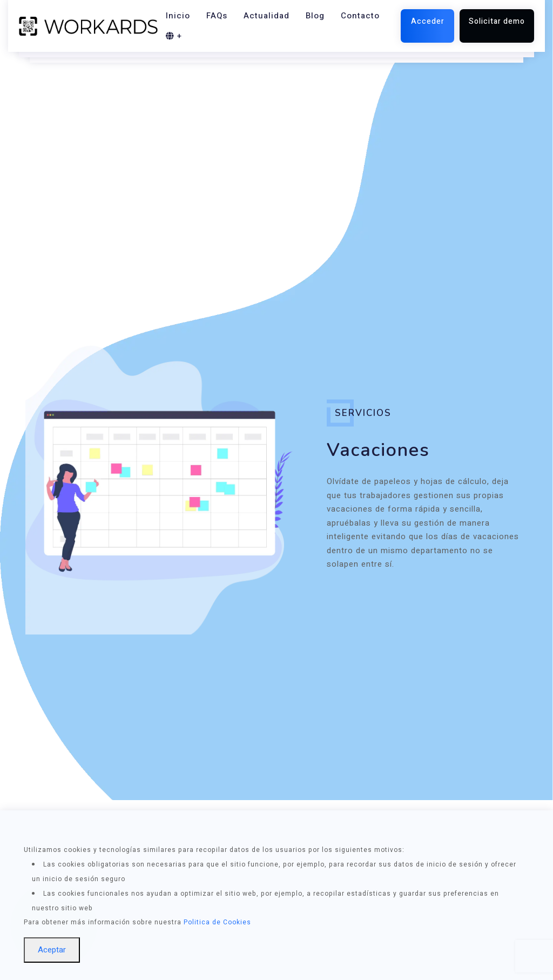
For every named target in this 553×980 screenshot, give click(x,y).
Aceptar (52, 950)
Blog (315, 16)
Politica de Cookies (217, 922)
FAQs (217, 16)
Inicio (178, 16)
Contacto (360, 16)
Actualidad (267, 16)
